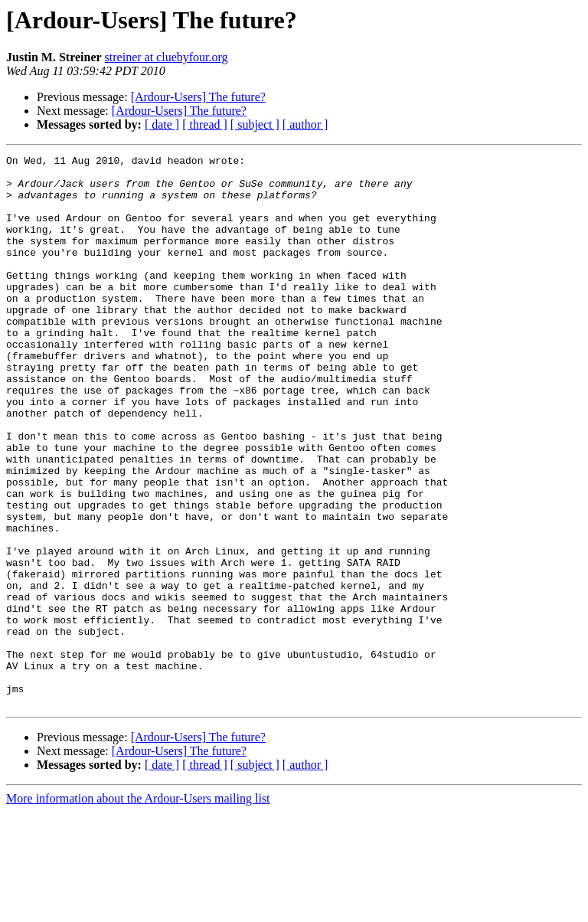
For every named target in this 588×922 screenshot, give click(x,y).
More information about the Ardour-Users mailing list (138, 909)
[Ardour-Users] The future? (198, 97)
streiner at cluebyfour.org (167, 57)
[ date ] (162, 124)
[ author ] (305, 124)
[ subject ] (255, 124)
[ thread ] (205, 124)
